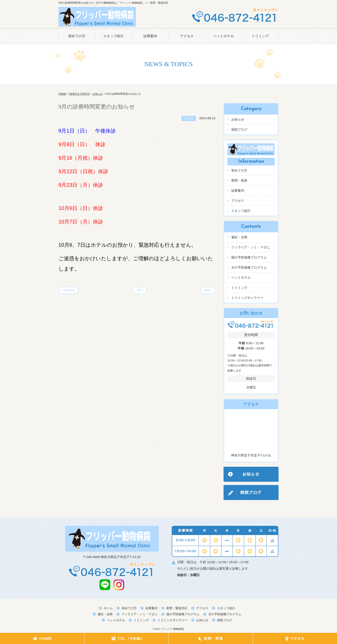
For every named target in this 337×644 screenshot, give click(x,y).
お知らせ (238, 119)
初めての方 (77, 36)
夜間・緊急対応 (177, 608)
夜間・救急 (239, 180)
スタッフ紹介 (113, 36)
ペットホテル (224, 36)
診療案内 (150, 36)
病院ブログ (239, 129)
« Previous (68, 290)
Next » (208, 290)
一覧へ (139, 290)
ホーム (108, 608)
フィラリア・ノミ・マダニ (251, 247)
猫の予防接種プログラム (249, 257)
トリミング (260, 36)
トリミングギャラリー (247, 298)
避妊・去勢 (239, 237)
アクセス (187, 36)
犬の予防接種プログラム (249, 267)
